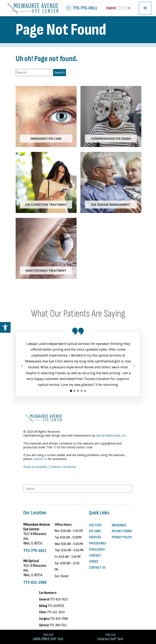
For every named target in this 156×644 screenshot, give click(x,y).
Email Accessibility (35, 467)
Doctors (95, 525)
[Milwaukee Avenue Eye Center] (33, 8)
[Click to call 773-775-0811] (81, 8)
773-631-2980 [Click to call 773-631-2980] (35, 582)
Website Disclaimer (63, 467)
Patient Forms (122, 531)
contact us (40, 459)
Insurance (119, 525)
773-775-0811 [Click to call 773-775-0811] (35, 551)
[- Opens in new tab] (26, 477)
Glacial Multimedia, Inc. (111, 435)
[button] (5, 327)
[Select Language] (118, 8)
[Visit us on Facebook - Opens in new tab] (33, 477)
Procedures (97, 543)
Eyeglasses (97, 549)
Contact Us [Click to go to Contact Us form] (97, 568)
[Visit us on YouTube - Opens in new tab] (47, 477)
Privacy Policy (122, 537)
